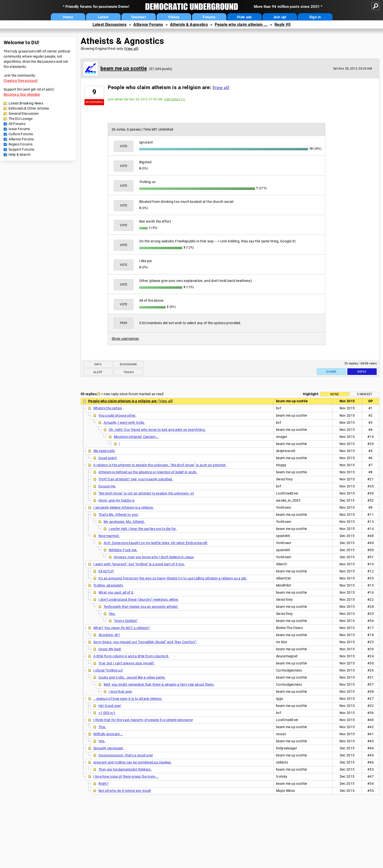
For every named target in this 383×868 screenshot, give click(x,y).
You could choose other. (117, 415)
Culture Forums (21, 134)
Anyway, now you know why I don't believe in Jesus (154, 557)
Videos (174, 17)
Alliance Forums (148, 25)
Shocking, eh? (109, 635)
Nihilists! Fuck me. (123, 550)
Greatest (139, 17)
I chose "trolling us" (108, 670)
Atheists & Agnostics (189, 25)
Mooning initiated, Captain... (136, 437)
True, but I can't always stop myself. (127, 663)
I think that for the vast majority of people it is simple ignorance (143, 720)
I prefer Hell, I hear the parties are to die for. (143, 529)
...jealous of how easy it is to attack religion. (128, 699)
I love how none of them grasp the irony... (126, 776)
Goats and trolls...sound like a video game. (132, 677)
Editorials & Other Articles (29, 108)
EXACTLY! (106, 571)
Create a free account (21, 81)
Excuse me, (107, 486)
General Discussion (24, 114)
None (335, 394)
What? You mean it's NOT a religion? (122, 628)
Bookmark (128, 364)
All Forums (17, 124)
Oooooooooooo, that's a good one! (126, 755)
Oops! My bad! (110, 649)
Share (331, 372)
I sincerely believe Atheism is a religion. (124, 507)
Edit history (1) (175, 99)
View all (131, 49)
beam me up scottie (124, 68)
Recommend (94, 102)
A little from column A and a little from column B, (131, 656)
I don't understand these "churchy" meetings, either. (139, 599)
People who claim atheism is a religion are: (123, 401)
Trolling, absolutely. (108, 585)
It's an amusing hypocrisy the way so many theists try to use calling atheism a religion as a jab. (173, 578)
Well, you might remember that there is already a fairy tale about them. (159, 684)
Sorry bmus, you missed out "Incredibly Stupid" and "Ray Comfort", (145, 642)
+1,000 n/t (107, 713)
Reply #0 (282, 25)
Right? (104, 784)
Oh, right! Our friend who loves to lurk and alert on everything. (157, 430)
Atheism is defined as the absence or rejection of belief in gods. (148, 472)
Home (68, 17)
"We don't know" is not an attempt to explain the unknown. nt (146, 493)
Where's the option (108, 408)
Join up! (280, 17)
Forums (209, 17)
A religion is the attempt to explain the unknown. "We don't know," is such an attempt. (160, 465)
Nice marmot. (109, 536)
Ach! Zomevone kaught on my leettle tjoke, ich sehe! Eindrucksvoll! (156, 543)
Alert (98, 372)
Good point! (108, 458)
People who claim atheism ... (241, 25)
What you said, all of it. (116, 592)
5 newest (365, 394)
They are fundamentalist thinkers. (125, 769)
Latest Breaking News (26, 103)
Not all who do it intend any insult (125, 791)
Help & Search (20, 155)
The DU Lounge (21, 119)
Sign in (315, 17)
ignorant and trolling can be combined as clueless (132, 762)
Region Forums (21, 144)
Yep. (112, 614)
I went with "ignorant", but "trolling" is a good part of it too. (139, 564)
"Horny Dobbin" (126, 621)
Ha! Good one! (110, 706)
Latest (103, 17)
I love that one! (120, 692)
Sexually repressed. (109, 748)
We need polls (104, 451)
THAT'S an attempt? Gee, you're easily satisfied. (136, 479)
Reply (362, 372)
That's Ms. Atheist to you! (118, 515)
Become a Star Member (22, 94)
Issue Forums (19, 129)
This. (102, 727)
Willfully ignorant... (108, 734)
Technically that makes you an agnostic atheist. (141, 607)
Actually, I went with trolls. (124, 423)
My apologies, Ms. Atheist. (124, 522)
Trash (129, 372)
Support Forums (21, 149)
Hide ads (244, 17)
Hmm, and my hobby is (116, 500)
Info (98, 364)
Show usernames (125, 339)
